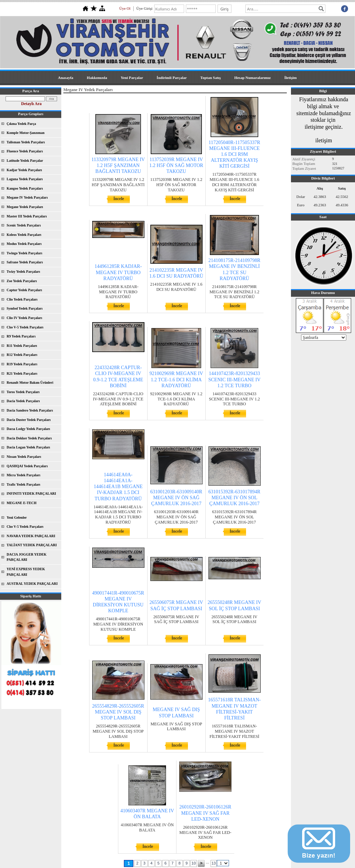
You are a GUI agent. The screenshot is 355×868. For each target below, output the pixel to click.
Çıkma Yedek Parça (21, 124)
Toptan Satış (211, 78)
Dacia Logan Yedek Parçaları (28, 447)
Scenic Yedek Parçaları (24, 225)
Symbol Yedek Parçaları (25, 308)
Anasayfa (66, 78)
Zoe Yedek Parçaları (22, 281)
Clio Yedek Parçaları (22, 299)
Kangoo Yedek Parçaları (25, 188)
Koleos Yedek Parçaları (24, 235)
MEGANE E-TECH (22, 503)
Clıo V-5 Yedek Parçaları (25, 327)
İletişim (290, 78)
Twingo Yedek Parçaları (24, 253)
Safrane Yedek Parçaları (25, 262)
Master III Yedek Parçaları (27, 216)
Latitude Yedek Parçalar (25, 161)
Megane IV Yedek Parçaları (27, 197)
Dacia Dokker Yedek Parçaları (29, 438)
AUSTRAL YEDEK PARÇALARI (32, 584)
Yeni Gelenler (17, 517)
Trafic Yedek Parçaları (23, 484)
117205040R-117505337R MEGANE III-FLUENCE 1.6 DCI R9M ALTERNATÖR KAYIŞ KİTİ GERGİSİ (234, 154)
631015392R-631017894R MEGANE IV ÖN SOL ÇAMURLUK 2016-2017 (234, 498)
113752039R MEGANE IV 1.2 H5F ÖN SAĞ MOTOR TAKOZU (176, 165)
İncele (119, 199)
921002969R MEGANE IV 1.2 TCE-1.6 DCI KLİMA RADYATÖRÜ (176, 379)
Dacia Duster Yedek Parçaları (29, 420)
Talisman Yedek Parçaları (26, 142)
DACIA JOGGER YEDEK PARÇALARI (27, 557)
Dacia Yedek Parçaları (23, 401)
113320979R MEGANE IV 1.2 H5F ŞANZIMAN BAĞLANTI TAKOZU (118, 165)
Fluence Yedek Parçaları (25, 151)
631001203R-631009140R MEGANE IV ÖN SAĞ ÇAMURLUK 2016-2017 (176, 498)
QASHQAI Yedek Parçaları (27, 466)
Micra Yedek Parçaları (23, 475)
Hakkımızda (97, 78)
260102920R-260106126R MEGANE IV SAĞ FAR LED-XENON (205, 813)
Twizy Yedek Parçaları (23, 272)
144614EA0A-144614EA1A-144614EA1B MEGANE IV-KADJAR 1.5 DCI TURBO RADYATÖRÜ (118, 487)
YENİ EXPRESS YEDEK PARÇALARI (26, 572)
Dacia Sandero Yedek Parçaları (30, 410)
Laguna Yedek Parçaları (25, 179)
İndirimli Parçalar (172, 78)
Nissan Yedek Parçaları (24, 457)
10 (194, 863)
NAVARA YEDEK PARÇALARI (31, 536)
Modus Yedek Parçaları (24, 244)
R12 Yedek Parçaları (22, 355)
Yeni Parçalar (132, 78)
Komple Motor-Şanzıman (26, 133)
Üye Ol (125, 8)
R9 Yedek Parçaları (21, 336)
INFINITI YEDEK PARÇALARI (31, 493)
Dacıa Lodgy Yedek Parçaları (28, 429)
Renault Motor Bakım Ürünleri (30, 383)
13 (214, 863)
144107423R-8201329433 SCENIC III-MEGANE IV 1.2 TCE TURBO (234, 379)
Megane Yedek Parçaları (25, 207)
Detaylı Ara (31, 104)
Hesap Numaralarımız (253, 78)
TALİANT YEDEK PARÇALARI (32, 545)
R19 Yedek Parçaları (22, 364)
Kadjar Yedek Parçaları (24, 170)
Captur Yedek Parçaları (24, 290)
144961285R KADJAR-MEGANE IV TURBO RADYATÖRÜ (118, 272)
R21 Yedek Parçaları (22, 373)
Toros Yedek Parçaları (23, 392)
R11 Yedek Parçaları (22, 346)
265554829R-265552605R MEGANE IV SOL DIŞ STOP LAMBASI (118, 712)
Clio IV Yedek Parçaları (24, 318)
